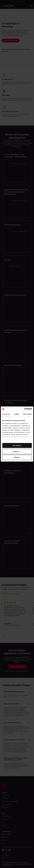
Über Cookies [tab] (27, 414)
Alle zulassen (17, 445)
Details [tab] (17, 414)
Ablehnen (17, 457)
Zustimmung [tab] (6, 414)
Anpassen (17, 451)
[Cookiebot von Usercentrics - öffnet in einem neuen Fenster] (24, 409)
